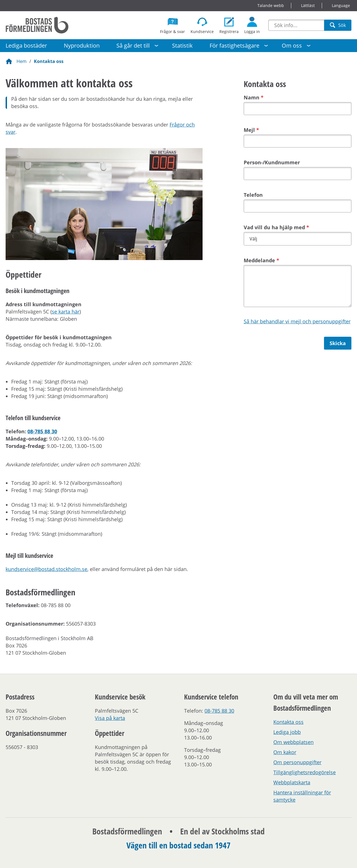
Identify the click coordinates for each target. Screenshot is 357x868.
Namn (252, 97)
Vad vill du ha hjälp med (274, 227)
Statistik (182, 45)
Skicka (338, 343)
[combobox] (296, 25)
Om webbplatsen (293, 742)
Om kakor (285, 752)
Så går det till (133, 45)
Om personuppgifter (297, 762)
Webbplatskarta (292, 782)
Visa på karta (110, 718)
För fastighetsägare (234, 45)
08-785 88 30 (42, 431)
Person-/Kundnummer (272, 162)
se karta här (66, 312)
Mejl (249, 130)
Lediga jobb (287, 732)
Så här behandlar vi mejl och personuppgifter (297, 321)
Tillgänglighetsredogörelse (305, 772)
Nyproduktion (82, 45)
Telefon (253, 195)
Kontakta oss (49, 61)
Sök (338, 26)
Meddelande (259, 260)
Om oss (292, 45)
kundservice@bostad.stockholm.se (46, 569)
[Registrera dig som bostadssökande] (229, 25)
